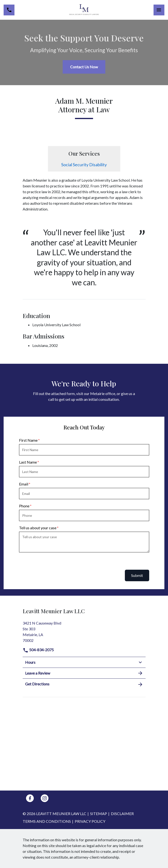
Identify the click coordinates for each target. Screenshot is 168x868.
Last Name (28, 462)
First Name (28, 440)
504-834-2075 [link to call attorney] (38, 650)
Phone (24, 506)
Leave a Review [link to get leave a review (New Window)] (84, 673)
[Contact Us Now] (84, 67)
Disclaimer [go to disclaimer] (122, 814)
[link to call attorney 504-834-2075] (9, 10)
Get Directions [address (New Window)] (84, 684)
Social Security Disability (84, 165)
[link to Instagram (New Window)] (45, 798)
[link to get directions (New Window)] (84, 631)
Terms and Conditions (47, 821)
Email (24, 484)
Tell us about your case (38, 528)
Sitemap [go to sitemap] (99, 814)
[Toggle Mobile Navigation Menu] (159, 10)
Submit (137, 575)
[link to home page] (84, 10)
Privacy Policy (90, 821)
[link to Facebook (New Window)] (30, 798)
